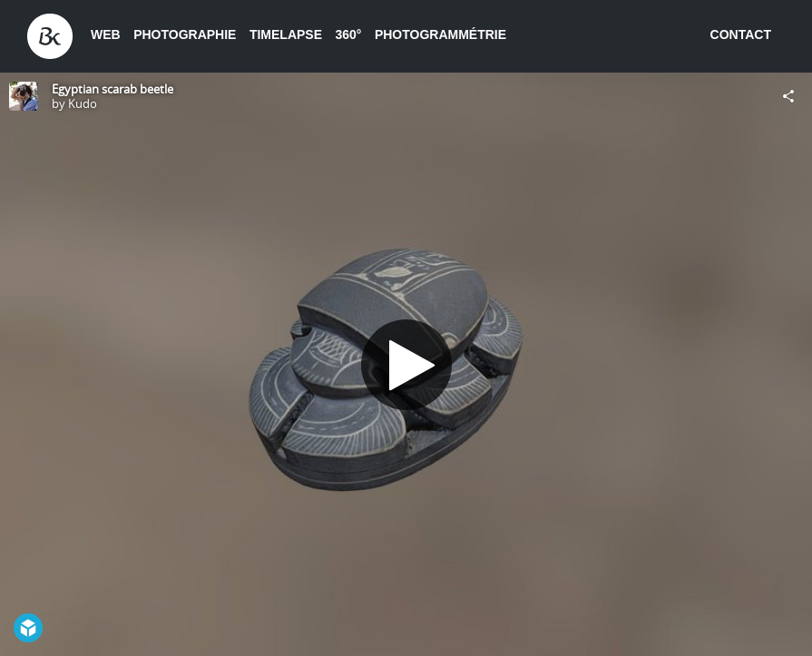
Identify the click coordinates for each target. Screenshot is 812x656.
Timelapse (286, 34)
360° (348, 34)
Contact (741, 34)
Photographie (185, 34)
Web (106, 34)
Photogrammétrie (440, 34)
